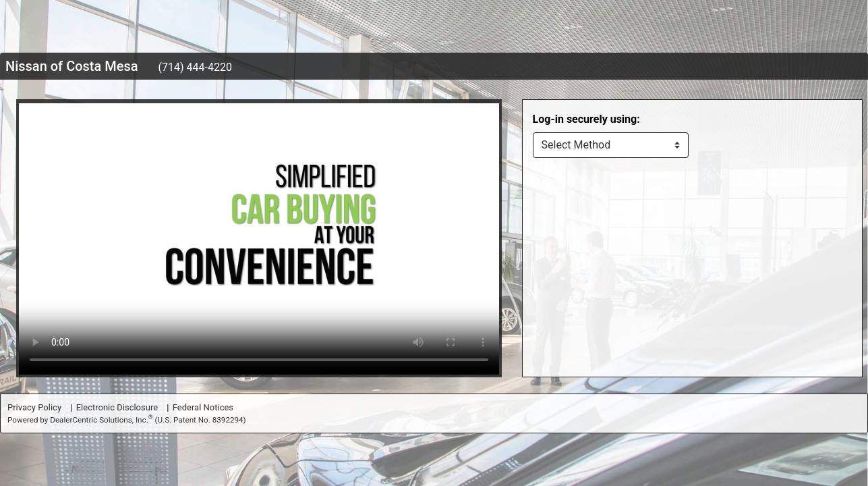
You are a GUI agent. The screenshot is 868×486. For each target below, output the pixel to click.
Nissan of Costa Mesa (72, 66)
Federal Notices (203, 407)
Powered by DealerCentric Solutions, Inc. (127, 420)
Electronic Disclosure (117, 407)
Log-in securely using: (586, 119)
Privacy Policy (34, 407)
